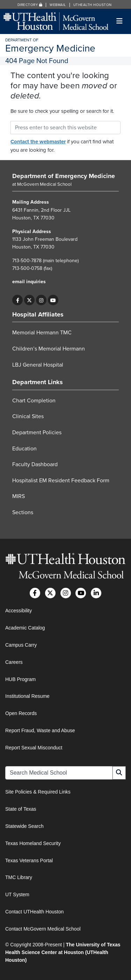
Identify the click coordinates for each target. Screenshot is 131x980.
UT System (17, 894)
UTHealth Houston (93, 5)
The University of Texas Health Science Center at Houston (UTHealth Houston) (63, 952)
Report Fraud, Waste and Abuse (40, 730)
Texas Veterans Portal (29, 860)
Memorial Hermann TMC (42, 333)
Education (24, 449)
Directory (30, 5)
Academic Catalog (25, 628)
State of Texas (21, 809)
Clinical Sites (28, 416)
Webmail (58, 5)
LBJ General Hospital (38, 365)
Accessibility (19, 611)
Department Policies (37, 433)
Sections (23, 512)
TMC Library (19, 877)
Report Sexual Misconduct (34, 748)
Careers (14, 662)
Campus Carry (21, 645)
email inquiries (29, 282)
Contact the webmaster (38, 142)
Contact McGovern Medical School (43, 929)
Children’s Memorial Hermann (49, 349)
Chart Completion (34, 401)
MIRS (19, 496)
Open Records (21, 713)
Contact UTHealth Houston (34, 912)
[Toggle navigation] (120, 21)
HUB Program (20, 679)
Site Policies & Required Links (38, 792)
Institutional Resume (27, 696)
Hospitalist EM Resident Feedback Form (61, 481)
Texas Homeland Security (33, 843)
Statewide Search (24, 826)
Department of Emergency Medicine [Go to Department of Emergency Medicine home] (64, 176)
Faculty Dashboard (35, 464)
